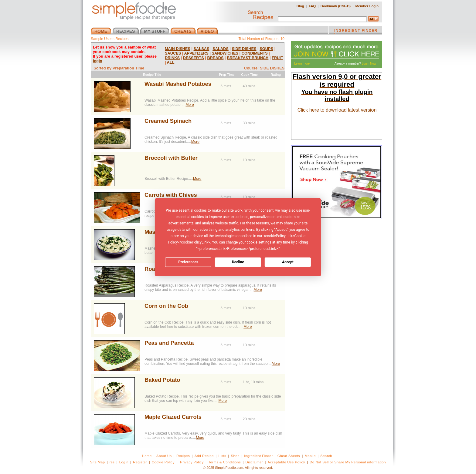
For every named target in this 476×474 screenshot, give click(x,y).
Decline (238, 262)
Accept (288, 262)
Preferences (188, 262)
